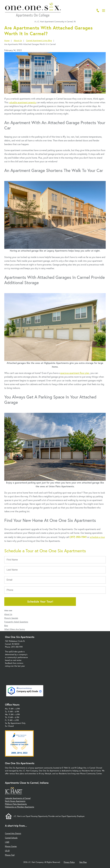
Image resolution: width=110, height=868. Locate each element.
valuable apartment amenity (23, 102)
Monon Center (11, 846)
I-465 (7, 842)
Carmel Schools (11, 838)
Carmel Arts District (13, 833)
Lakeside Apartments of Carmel (18, 798)
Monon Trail (10, 855)
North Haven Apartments (15, 801)
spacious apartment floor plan (75, 373)
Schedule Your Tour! (40, 601)
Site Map (83, 862)
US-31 (7, 851)
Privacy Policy (69, 862)
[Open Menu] (104, 11)
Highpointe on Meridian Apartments (20, 807)
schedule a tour (97, 537)
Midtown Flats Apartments (16, 804)
